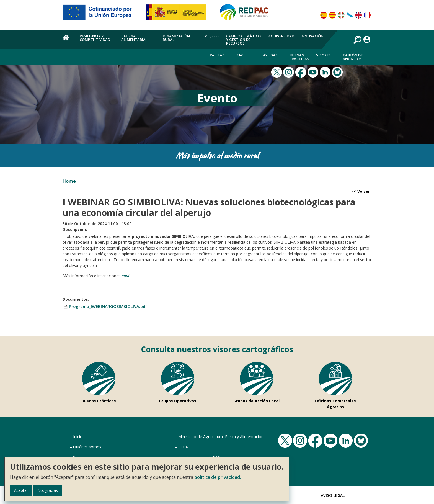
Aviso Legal (333, 495)
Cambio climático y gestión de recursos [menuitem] (243, 40)
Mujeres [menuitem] (212, 36)
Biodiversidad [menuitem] (281, 36)
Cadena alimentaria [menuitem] (133, 38)
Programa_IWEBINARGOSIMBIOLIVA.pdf (108, 306)
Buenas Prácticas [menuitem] (299, 57)
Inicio (78, 437)
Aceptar (21, 490)
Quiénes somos (87, 447)
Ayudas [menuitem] (270, 55)
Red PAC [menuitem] (217, 55)
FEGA (183, 447)
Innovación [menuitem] (312, 36)
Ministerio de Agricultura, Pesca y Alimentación (221, 437)
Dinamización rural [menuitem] (176, 38)
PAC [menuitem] (240, 55)
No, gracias (48, 490)
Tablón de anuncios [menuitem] (353, 57)
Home (69, 181)
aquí (125, 276)
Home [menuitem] (68, 41)
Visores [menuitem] (323, 55)
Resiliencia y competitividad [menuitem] (95, 38)
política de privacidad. (218, 477)
